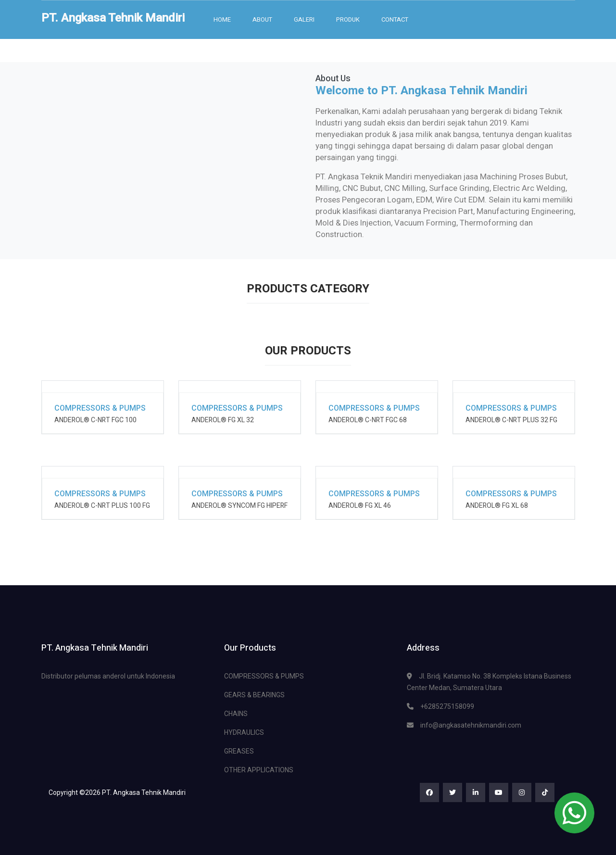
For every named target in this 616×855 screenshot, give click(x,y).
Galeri (304, 19)
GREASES (239, 751)
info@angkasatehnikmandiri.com (471, 725)
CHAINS (236, 714)
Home (222, 19)
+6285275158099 (447, 706)
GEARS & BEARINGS (254, 695)
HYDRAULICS (244, 732)
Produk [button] (348, 19)
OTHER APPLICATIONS (259, 770)
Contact (395, 19)
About (262, 19)
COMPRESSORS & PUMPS (264, 676)
